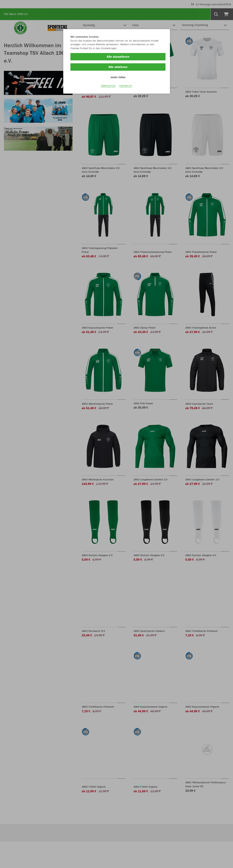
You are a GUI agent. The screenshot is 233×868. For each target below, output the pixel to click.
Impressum (126, 86)
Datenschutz (108, 86)
